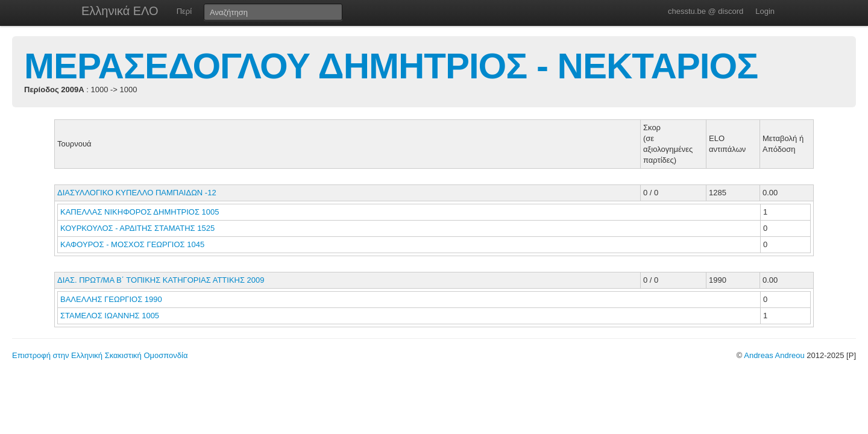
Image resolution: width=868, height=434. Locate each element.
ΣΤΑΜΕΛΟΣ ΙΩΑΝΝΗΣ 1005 (110, 316)
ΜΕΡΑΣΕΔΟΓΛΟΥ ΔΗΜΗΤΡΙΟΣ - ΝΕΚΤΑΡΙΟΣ (391, 66)
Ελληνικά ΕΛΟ (120, 11)
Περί (184, 11)
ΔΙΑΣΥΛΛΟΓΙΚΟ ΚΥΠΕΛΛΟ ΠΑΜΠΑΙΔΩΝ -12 (137, 193)
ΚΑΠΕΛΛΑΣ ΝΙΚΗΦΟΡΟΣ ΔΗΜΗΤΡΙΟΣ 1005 (140, 212)
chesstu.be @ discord (706, 11)
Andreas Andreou (774, 355)
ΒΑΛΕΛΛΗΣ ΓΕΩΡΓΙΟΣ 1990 (111, 299)
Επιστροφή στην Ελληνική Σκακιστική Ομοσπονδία (100, 355)
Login (765, 11)
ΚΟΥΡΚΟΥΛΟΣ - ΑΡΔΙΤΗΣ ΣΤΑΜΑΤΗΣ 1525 (137, 228)
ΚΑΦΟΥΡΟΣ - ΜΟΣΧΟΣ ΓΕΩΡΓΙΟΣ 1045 (132, 244)
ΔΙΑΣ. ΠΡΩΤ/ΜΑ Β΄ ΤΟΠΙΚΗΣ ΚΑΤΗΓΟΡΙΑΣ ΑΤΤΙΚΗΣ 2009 (161, 280)
